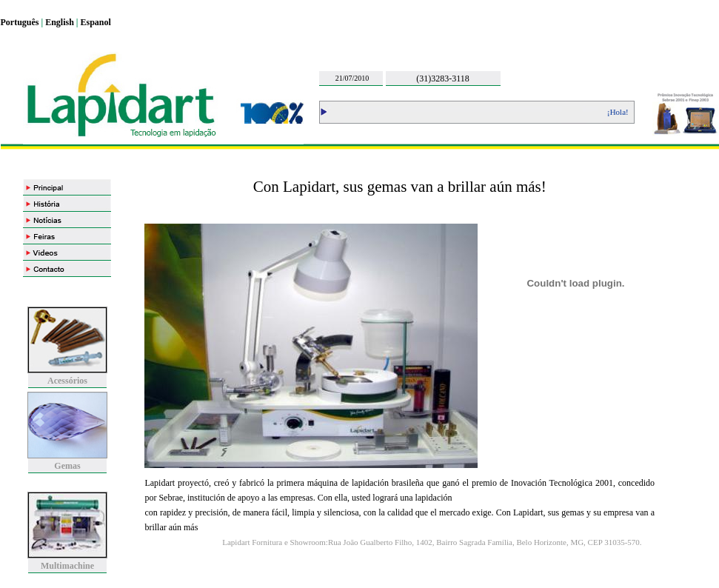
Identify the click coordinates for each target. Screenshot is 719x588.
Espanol (96, 22)
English (60, 22)
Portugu (16, 22)
